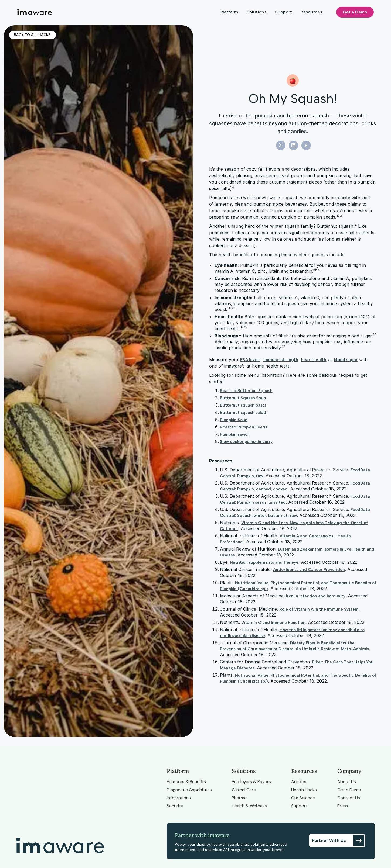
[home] (35, 12)
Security (175, 806)
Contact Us (349, 798)
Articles (299, 782)
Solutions (256, 12)
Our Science (303, 798)
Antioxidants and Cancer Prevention (309, 570)
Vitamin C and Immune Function (273, 623)
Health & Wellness (249, 806)
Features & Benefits (186, 782)
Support (283, 12)
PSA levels (250, 360)
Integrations (179, 798)
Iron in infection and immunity (316, 596)
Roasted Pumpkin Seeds (244, 427)
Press (343, 806)
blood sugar (346, 360)
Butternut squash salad (243, 413)
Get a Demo (355, 12)
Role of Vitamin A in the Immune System (319, 609)
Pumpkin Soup (234, 420)
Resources (311, 12)
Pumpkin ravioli (235, 434)
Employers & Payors (251, 782)
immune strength (281, 360)
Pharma (239, 798)
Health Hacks (304, 790)
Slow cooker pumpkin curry (246, 442)
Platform (229, 12)
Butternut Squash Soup (243, 398)
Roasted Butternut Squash (246, 391)
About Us (347, 782)
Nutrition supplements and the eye (264, 562)
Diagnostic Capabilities (189, 790)
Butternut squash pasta (243, 405)
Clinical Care (244, 790)
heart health (314, 360)
